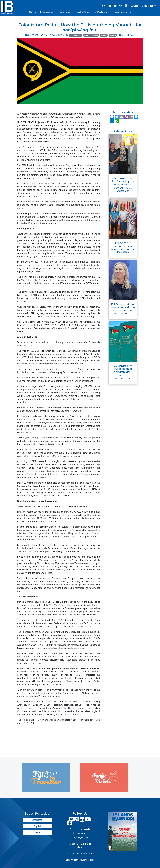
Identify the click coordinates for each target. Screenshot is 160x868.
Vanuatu (113, 35)
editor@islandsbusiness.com (80, 860)
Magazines (47, 12)
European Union (76, 35)
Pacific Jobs (82, 12)
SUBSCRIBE (148, 6)
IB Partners (101, 12)
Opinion (104, 35)
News (32, 12)
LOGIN (134, 6)
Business (65, 12)
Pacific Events (122, 12)
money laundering (91, 35)
